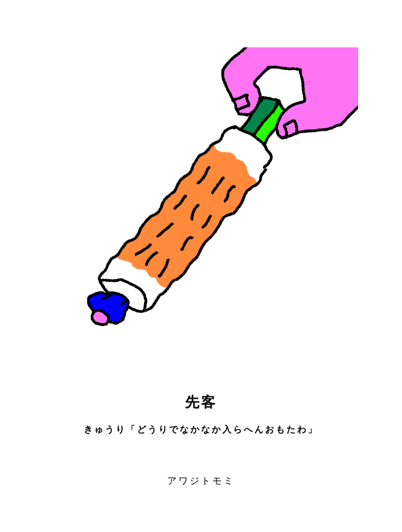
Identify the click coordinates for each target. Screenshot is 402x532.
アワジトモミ (201, 481)
